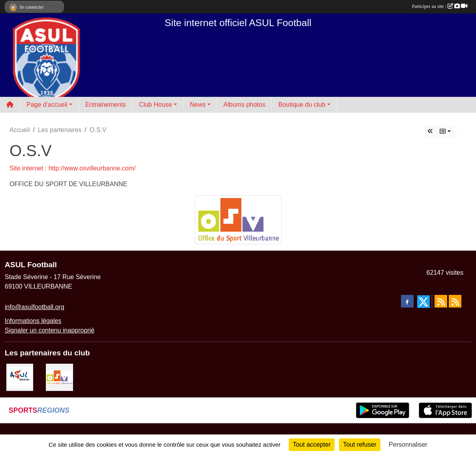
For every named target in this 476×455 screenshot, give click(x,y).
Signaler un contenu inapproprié (50, 330)
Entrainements (106, 105)
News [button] (198, 105)
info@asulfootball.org (35, 307)
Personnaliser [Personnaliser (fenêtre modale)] (408, 445)
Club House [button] (156, 105)
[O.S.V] (59, 377)
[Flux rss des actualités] (441, 301)
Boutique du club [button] (302, 105)
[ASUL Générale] (20, 377)
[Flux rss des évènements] (455, 301)
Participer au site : (440, 6)
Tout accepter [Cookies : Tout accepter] (312, 445)
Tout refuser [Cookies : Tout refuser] (359, 445)
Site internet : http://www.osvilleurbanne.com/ (72, 168)
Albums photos (245, 105)
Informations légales (33, 321)
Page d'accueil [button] (47, 105)
